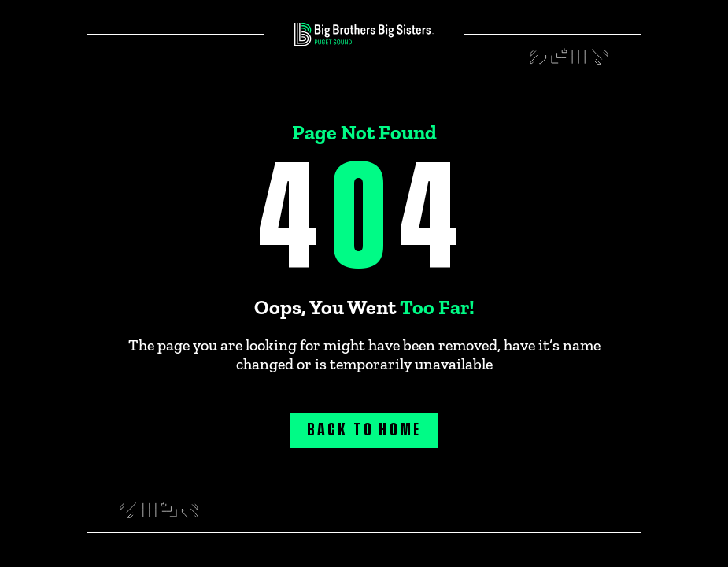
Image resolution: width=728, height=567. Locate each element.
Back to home (364, 430)
